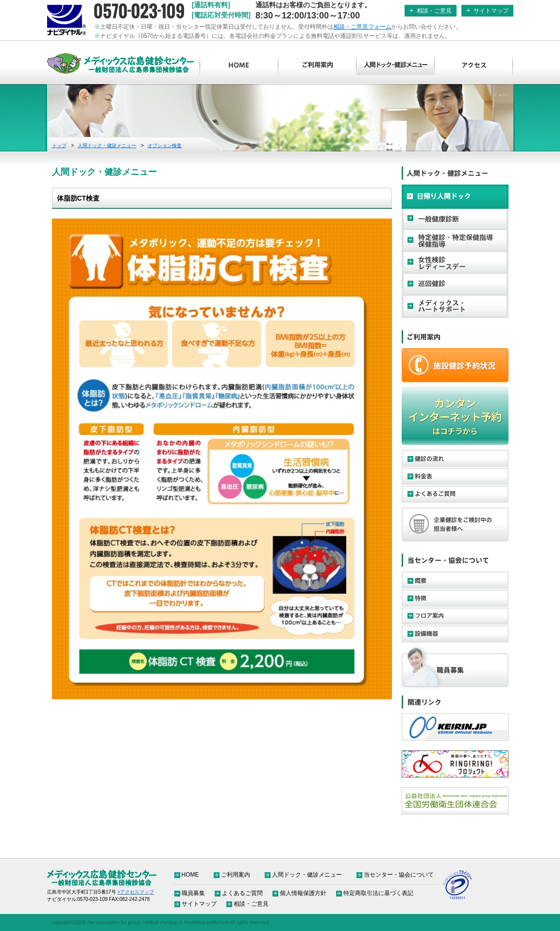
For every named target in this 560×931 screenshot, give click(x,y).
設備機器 (455, 634)
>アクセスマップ (136, 892)
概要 (455, 580)
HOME (239, 66)
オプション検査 (165, 145)
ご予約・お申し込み (455, 365)
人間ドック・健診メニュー (396, 66)
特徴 (455, 598)
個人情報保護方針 (303, 893)
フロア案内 (455, 616)
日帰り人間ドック (455, 197)
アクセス (474, 66)
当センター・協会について (399, 875)
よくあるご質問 (455, 494)
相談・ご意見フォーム (362, 27)
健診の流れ (455, 458)
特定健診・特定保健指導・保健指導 (455, 240)
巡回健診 (455, 284)
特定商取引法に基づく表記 (378, 893)
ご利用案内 (317, 66)
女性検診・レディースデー (455, 262)
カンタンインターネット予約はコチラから (455, 416)
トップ (59, 145)
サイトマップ (491, 11)
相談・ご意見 (434, 11)
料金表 (455, 476)
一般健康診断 (455, 219)
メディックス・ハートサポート (455, 306)
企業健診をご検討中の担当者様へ (455, 525)
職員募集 (455, 667)
